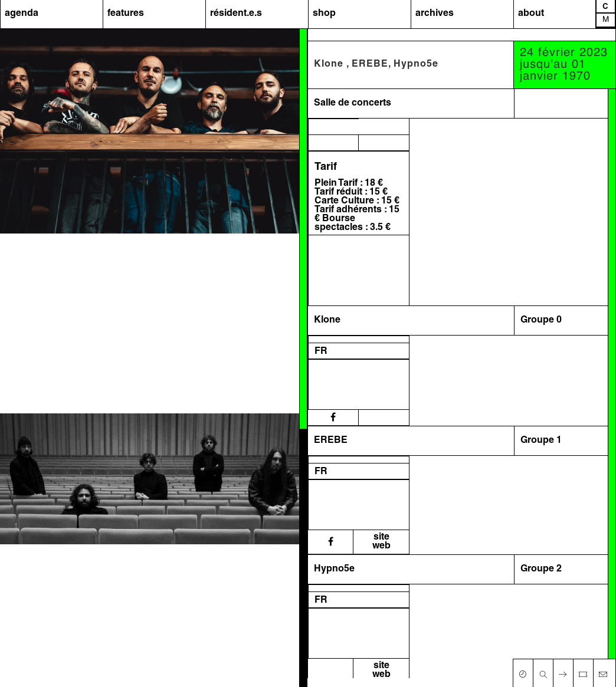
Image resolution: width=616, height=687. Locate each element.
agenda (22, 14)
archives (435, 14)
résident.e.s (236, 14)
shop (324, 14)
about (531, 14)
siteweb (381, 542)
